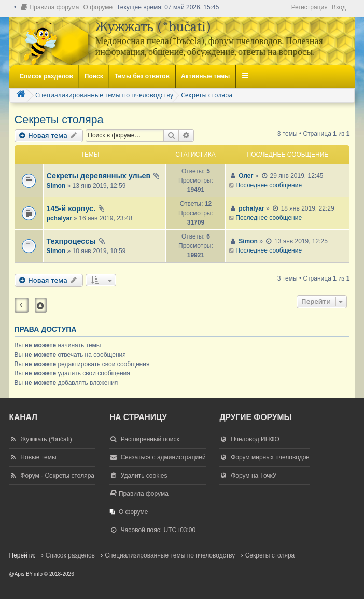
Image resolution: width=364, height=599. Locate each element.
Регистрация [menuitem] (310, 7)
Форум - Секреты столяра (57, 476)
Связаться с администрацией (163, 457)
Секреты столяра (59, 120)
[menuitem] (50, 7)
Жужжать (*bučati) (46, 439)
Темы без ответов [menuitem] (142, 76)
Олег (246, 176)
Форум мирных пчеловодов (270, 457)
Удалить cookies (144, 476)
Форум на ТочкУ (254, 476)
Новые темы (38, 457)
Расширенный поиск (150, 439)
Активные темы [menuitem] (205, 76)
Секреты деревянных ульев (99, 176)
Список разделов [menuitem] (46, 76)
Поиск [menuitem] (94, 76)
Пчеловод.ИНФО (255, 439)
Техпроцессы (71, 241)
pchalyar (59, 218)
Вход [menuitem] (339, 7)
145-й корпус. (71, 208)
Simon (56, 186)
